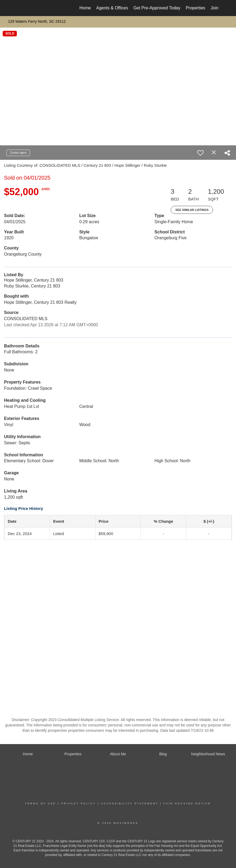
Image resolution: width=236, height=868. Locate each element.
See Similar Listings (192, 210)
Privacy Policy (79, 803)
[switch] (200, 153)
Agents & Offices (112, 8)
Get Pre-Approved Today (157, 8)
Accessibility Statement (130, 803)
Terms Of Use (41, 803)
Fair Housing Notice (187, 803)
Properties (195, 8)
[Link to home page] (20, 8)
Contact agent (18, 153)
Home (85, 8)
